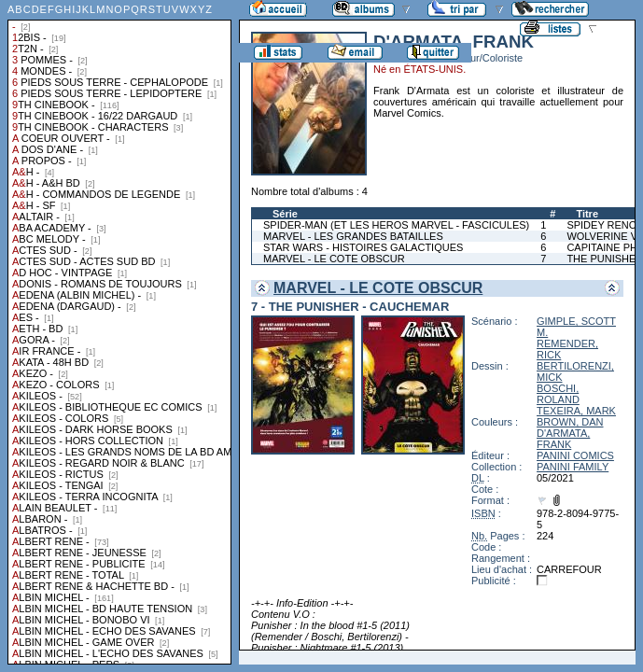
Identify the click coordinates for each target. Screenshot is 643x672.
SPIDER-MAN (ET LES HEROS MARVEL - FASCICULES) (396, 225)
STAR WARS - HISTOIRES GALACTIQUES (363, 247)
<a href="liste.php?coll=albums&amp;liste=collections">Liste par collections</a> (119, 332)
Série (285, 214)
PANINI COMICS (575, 455)
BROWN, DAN (570, 422)
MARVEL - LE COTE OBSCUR (334, 259)
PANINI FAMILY (573, 467)
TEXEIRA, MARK (576, 411)
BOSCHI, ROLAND (558, 394)
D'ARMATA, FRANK (563, 439)
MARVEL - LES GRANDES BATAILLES (353, 236)
